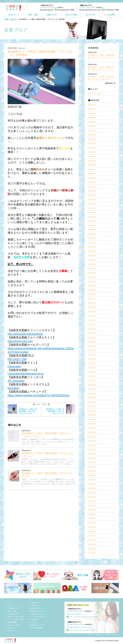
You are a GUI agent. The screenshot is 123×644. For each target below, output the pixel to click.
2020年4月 (92, 419)
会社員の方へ (34, 619)
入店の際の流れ (12, 614)
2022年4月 (92, 316)
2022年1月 (92, 329)
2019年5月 (92, 467)
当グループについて (13, 605)
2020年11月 (92, 389)
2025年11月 (92, 131)
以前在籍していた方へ (37, 625)
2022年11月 (92, 286)
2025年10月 (92, 135)
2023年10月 (92, 238)
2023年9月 (92, 243)
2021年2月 (92, 376)
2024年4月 (92, 212)
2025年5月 (92, 156)
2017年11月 (92, 544)
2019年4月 (92, 471)
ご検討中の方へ (52, 15)
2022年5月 (92, 312)
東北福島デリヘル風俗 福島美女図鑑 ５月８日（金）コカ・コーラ (101, 67)
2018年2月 (92, 531)
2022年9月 (92, 294)
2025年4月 (92, 161)
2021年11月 (92, 337)
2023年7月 (92, 251)
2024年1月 (92, 225)
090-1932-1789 (17, 359)
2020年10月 (92, 394)
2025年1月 (92, 174)
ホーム (9, 603)
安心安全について (13, 608)
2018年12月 (92, 488)
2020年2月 (92, 428)
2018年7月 (92, 510)
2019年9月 (92, 450)
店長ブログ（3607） (95, 94)
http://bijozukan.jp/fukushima (25, 334)
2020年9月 (92, 398)
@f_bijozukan (16, 381)
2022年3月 (92, 320)
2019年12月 (92, 437)
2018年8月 (92, 506)
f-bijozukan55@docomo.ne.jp (90, 10)
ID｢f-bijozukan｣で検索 (110, 10)
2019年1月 (92, 484)
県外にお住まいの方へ (37, 611)
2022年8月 (92, 299)
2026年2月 (92, 118)
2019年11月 (92, 441)
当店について (14, 15)
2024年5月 (92, 208)
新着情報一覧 (110, 83)
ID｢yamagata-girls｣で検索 (64, 10)
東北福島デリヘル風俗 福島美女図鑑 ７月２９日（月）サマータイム (28, 411)
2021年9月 (92, 346)
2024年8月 (92, 195)
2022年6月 (92, 307)
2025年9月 (92, 139)
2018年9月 (92, 501)
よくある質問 (109, 15)
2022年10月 (92, 290)
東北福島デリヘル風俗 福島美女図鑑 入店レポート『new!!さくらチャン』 (101, 56)
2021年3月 (92, 372)
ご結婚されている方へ (37, 614)
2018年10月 (92, 497)
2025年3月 (92, 165)
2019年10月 (92, 445)
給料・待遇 (33, 15)
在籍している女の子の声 (15, 617)
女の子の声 (90, 15)
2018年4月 (92, 523)
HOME (6, 19)
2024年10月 (92, 187)
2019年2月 (92, 480)
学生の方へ (33, 622)
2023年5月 (92, 260)
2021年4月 (92, 368)
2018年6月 (92, 514)
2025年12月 (92, 126)
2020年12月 (92, 385)
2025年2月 (92, 169)
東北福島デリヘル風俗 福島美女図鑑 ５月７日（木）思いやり (101, 77)
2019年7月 (92, 458)
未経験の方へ (34, 605)
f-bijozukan (14, 366)
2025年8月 (92, 144)
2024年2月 (92, 221)
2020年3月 (92, 424)
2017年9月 (92, 553)
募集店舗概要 (11, 622)
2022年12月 (92, 281)
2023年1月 (92, 277)
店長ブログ (14, 19)
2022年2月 (92, 325)
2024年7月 (92, 200)
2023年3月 (92, 269)
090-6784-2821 (75, 611)
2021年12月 (92, 333)
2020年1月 (92, 432)
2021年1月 (92, 381)
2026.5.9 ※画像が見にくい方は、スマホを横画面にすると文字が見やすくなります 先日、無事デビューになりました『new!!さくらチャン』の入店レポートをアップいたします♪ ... (48, 442)
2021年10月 (92, 342)
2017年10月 (92, 549)
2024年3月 (92, 217)
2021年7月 (92, 355)
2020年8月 (92, 402)
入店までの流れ (71, 15)
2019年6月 (92, 462)
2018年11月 (92, 493)
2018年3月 (92, 527)
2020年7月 (92, 406)
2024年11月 (92, 182)
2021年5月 (92, 363)
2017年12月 (92, 540)
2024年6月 (92, 204)
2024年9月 (92, 191)
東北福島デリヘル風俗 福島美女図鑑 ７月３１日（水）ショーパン (55, 411)
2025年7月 (92, 148)
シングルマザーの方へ (37, 617)
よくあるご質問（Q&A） (15, 619)
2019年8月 (92, 454)
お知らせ (10, 628)
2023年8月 (92, 247)
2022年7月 (92, 303)
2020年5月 (92, 415)
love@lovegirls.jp (47, 10)
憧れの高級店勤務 (35, 628)
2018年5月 (92, 519)
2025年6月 (92, 152)
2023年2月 (92, 273)
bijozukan (14, 388)
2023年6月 (92, 256)
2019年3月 (92, 475)
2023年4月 (92, 264)
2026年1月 (92, 122)
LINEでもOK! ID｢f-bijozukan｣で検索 (81, 630)
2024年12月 (92, 178)
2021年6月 (92, 359)
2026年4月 (92, 109)
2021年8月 (92, 350)
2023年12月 (92, 230)
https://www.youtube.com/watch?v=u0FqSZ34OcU (39, 395)
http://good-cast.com (20, 341)
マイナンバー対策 (13, 625)
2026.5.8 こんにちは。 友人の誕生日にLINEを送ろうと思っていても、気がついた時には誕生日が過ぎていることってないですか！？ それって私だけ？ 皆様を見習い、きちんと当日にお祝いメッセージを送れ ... (48, 462)
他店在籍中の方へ (35, 608)
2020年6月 (92, 411)
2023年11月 (92, 234)
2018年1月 (92, 536)
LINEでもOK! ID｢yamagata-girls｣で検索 (82, 617)
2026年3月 (92, 113)
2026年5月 (92, 105)
